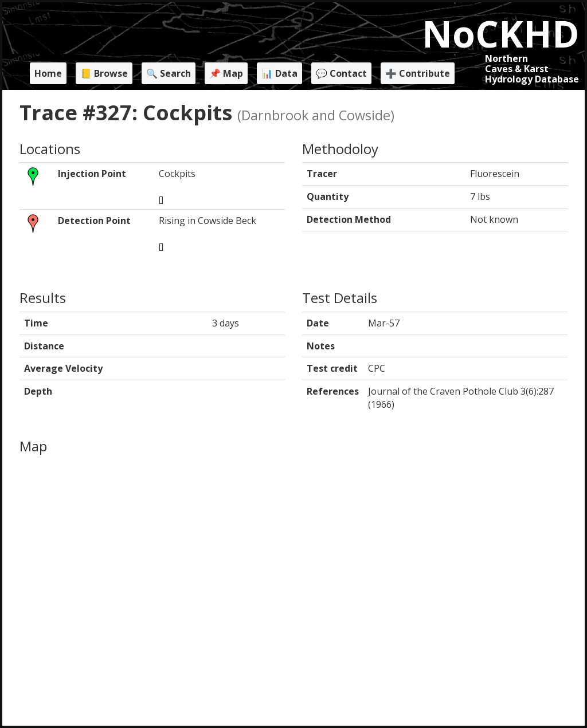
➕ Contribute (418, 73)
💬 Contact (341, 73)
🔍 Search (169, 73)
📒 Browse (104, 73)
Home (48, 73)
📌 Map (226, 73)
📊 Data (279, 73)
